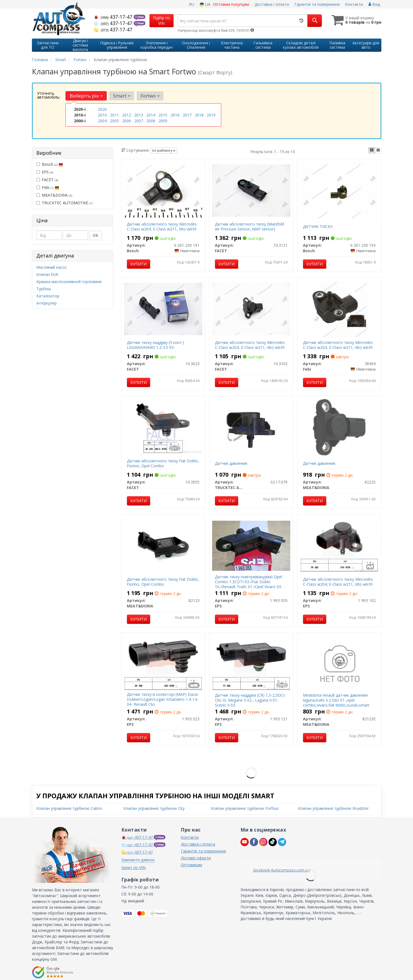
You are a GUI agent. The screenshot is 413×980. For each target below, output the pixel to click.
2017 (187, 115)
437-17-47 (114, 17)
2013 (139, 115)
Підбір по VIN (162, 21)
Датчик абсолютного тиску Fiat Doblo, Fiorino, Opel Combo (163, 463)
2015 (163, 115)
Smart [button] (122, 96)
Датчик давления (231, 463)
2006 (127, 121)
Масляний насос (52, 267)
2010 (102, 115)
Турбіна (43, 289)
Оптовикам (191, 865)
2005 (114, 121)
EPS (45, 172)
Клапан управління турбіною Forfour (245, 808)
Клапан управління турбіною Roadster (333, 808)
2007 (139, 121)
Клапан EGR (47, 274)
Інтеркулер (47, 303)
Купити (139, 264)
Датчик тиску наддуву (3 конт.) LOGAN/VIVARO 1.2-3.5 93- (155, 345)
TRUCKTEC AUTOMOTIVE (64, 203)
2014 (151, 115)
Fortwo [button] (150, 96)
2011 (114, 115)
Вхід (374, 4)
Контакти (354, 4)
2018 (199, 115)
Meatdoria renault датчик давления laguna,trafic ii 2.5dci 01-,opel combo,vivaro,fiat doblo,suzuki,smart (336, 700)
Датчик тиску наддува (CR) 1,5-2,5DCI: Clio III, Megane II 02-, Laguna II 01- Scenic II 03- (250, 700)
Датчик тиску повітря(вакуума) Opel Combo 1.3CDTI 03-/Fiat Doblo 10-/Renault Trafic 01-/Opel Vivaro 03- (249, 582)
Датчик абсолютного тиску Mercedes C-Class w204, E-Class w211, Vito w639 (162, 226)
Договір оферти (196, 858)
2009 (163, 121)
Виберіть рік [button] (86, 96)
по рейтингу (164, 150)
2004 (102, 121)
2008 (151, 121)
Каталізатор (48, 296)
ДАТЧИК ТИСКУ (318, 226)
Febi (48, 187)
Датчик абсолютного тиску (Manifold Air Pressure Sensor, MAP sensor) (249, 226)
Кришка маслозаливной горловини (69, 282)
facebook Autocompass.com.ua (281, 870)
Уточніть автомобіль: (49, 95)
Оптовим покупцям (231, 4)
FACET (47, 180)
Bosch (50, 164)
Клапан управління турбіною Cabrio (69, 808)
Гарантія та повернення (317, 4)
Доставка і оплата (272, 4)
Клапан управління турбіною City (154, 808)
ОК (95, 235)
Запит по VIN (133, 868)
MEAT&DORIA (54, 195)
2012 (127, 115)
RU (192, 4)
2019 (211, 115)
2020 (102, 109)
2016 (175, 115)
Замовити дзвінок (138, 860)
